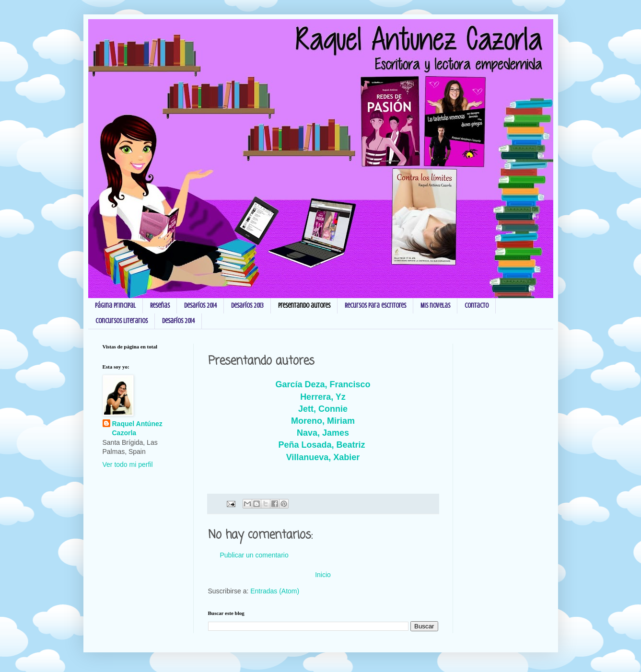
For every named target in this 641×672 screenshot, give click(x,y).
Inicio (323, 575)
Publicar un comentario (254, 555)
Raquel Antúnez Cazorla (137, 429)
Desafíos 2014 (200, 306)
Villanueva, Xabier (323, 457)
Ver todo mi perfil (128, 464)
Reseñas (160, 306)
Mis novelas (435, 306)
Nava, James (323, 433)
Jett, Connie (323, 409)
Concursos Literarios (122, 321)
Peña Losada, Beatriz (323, 445)
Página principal (115, 306)
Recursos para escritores (375, 306)
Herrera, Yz (323, 397)
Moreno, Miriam (323, 421)
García (323, 384)
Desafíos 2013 (247, 306)
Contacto (477, 306)
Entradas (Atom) (275, 591)
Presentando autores (304, 306)
